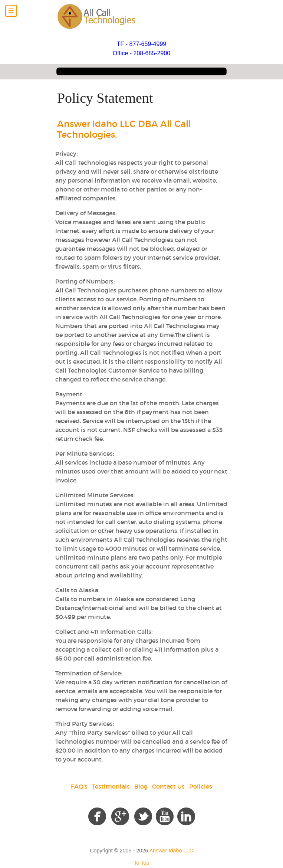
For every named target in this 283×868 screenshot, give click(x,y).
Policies (201, 786)
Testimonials (111, 786)
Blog (141, 786)
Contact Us (168, 786)
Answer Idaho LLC (171, 851)
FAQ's (79, 786)
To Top (141, 863)
